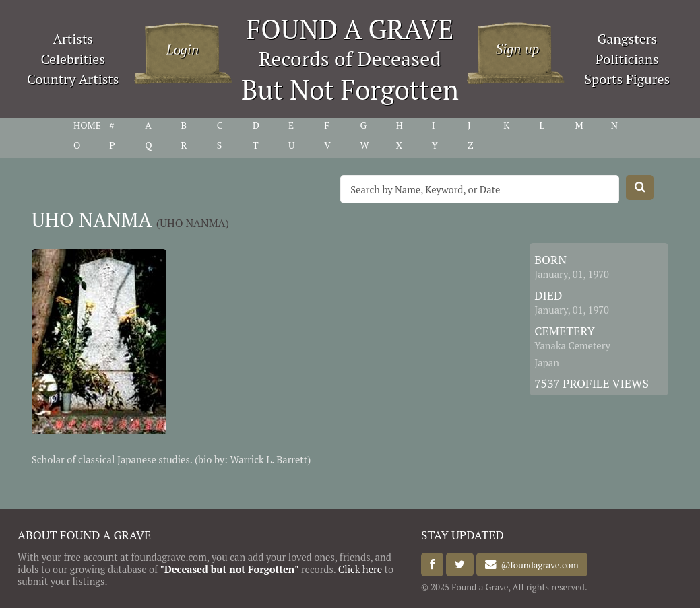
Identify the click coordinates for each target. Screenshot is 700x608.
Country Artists (73, 79)
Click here (360, 569)
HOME (87, 125)
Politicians (627, 59)
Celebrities (73, 59)
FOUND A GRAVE (350, 29)
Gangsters (627, 39)
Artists (73, 39)
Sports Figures (627, 79)
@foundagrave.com (537, 565)
